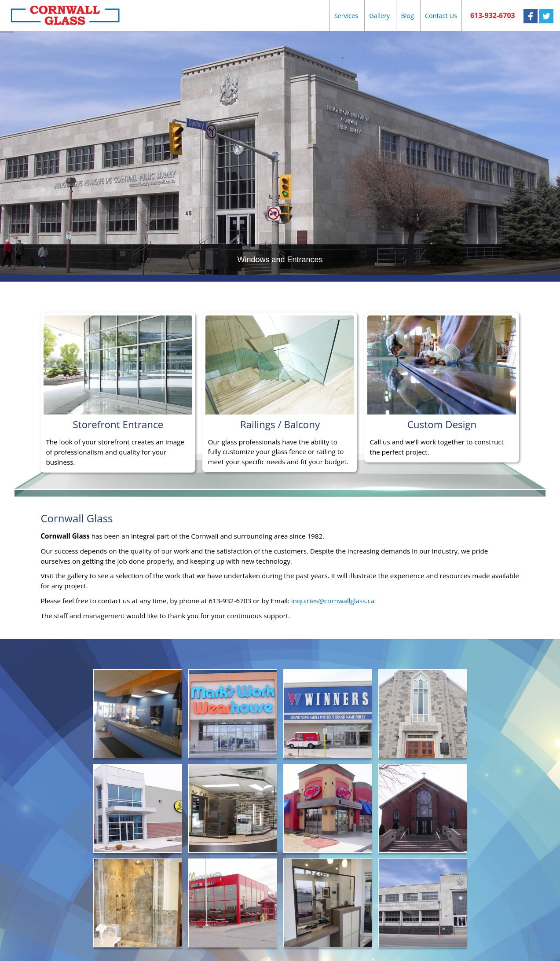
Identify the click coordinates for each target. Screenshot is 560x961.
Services (346, 16)
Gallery (379, 16)
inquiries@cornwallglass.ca (333, 601)
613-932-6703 (493, 15)
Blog (407, 16)
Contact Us (441, 16)
